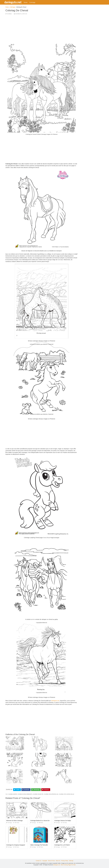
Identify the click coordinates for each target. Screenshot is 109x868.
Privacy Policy (65, 861)
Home (28, 2)
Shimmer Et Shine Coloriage (14, 820)
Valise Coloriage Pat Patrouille (39, 845)
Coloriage (34, 2)
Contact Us (38, 861)
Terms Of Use (51, 861)
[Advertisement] (42, 29)
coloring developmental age (51, 794)
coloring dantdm (13, 794)
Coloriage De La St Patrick (62, 845)
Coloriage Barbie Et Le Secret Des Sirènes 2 (43, 820)
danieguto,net (55, 701)
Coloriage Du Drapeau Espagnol (16, 845)
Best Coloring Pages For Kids (68, 865)
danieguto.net (15, 2)
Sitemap (71, 861)
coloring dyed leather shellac (67, 794)
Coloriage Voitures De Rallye (63, 820)
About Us (58, 861)
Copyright (45, 861)
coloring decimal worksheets (25, 794)
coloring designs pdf (38, 794)
